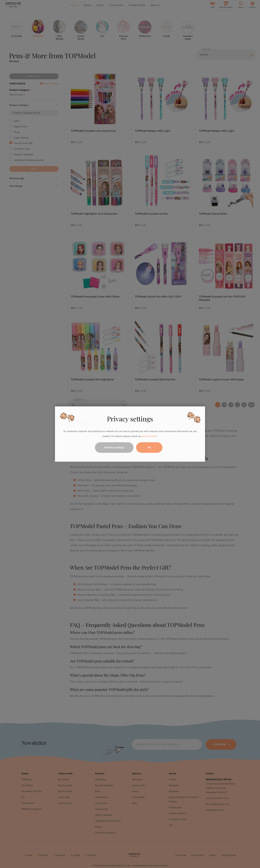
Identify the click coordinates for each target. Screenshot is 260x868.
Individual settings (114, 447)
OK (149, 447)
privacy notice (149, 436)
